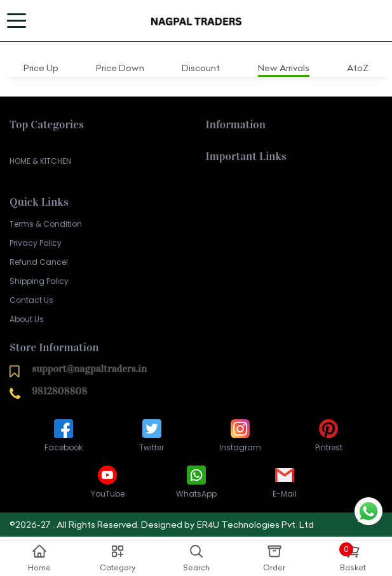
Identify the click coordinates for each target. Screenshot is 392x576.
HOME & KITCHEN (40, 161)
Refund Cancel (39, 262)
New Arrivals (284, 68)
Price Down (120, 68)
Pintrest (329, 435)
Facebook (64, 435)
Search (196, 558)
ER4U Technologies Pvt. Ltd (255, 525)
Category (118, 558)
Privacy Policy (36, 243)
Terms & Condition (46, 224)
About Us (27, 319)
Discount (201, 68)
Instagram (240, 435)
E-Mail (285, 481)
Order (274, 558)
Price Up (41, 68)
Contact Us (31, 300)
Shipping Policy (39, 281)
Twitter (152, 435)
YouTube (108, 481)
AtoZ (358, 68)
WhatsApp (196, 481)
